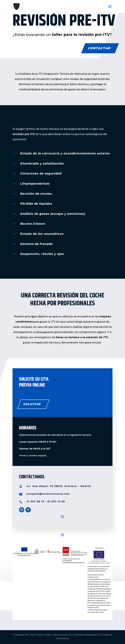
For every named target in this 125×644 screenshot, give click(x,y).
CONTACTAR (99, 48)
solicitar (32, 404)
